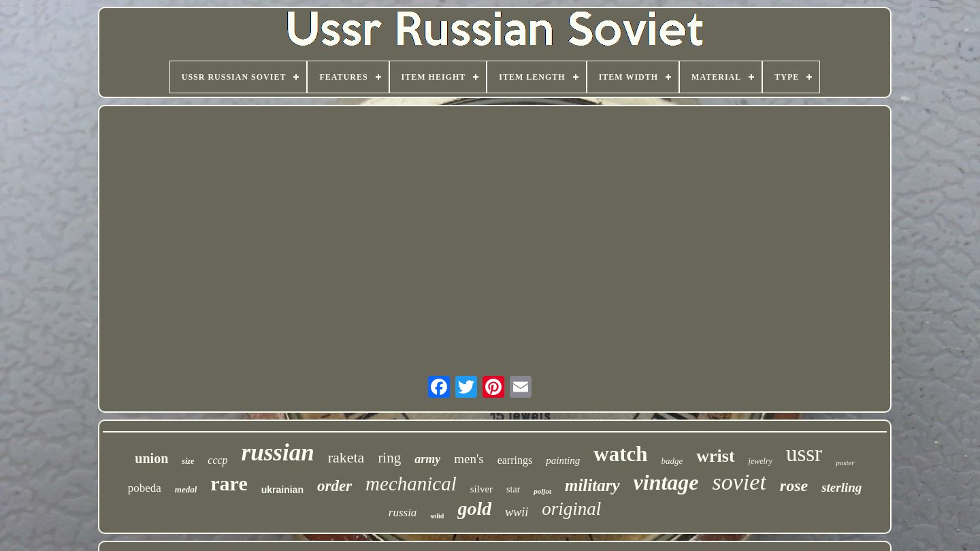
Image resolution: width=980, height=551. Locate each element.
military (592, 485)
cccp (217, 460)
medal (186, 489)
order (334, 486)
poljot (542, 491)
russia (403, 513)
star (513, 489)
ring (389, 458)
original (571, 509)
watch (620, 454)
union (151, 458)
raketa (346, 457)
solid (437, 516)
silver (481, 489)
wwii (517, 512)
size (188, 461)
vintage (666, 482)
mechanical (411, 484)
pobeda (145, 488)
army (427, 459)
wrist (715, 456)
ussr (804, 454)
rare (229, 483)
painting (563, 460)
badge (672, 461)
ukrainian (282, 490)
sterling (842, 487)
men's (469, 459)
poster (845, 462)
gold (474, 508)
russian (278, 453)
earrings (515, 460)
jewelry (761, 461)
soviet (739, 482)
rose (794, 486)
